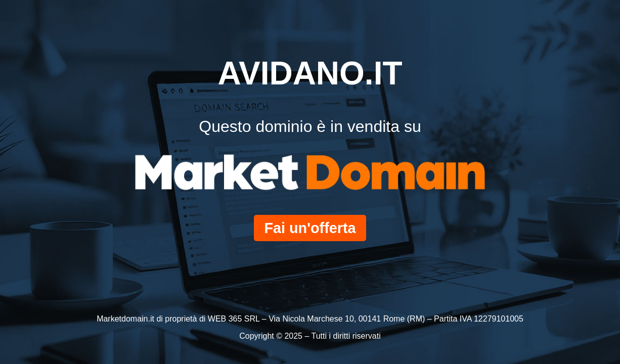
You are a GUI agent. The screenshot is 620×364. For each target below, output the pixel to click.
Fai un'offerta (310, 228)
